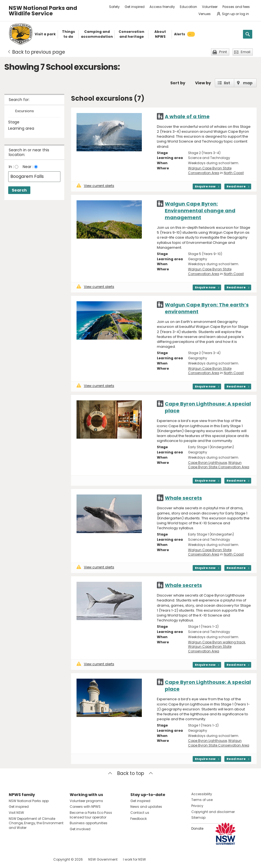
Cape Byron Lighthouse (207, 463)
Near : (28, 167)
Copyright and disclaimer (213, 812)
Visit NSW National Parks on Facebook (14, 859)
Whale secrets (183, 498)
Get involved (80, 829)
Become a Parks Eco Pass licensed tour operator (91, 815)
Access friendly (162, 7)
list (227, 83)
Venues (205, 14)
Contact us (140, 813)
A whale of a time (187, 116)
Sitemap (198, 818)
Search (19, 190)
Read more (236, 186)
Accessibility (202, 794)
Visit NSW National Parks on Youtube (37, 859)
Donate (197, 828)
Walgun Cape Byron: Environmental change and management (200, 211)
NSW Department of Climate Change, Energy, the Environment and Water (36, 823)
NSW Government (103, 859)
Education (188, 7)
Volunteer (210, 7)
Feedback (139, 819)
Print (223, 52)
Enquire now (205, 186)
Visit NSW (16, 813)
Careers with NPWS (85, 807)
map (248, 83)
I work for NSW (134, 859)
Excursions (25, 111)
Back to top (131, 773)
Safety (114, 7)
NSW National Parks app (29, 801)
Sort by (178, 83)
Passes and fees (236, 7)
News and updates (146, 807)
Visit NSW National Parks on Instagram (26, 859)
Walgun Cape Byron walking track (217, 642)
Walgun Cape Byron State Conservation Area (210, 170)
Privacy (197, 806)
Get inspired (135, 7)
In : (11, 167)
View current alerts (95, 186)
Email (246, 52)
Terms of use (202, 800)
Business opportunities (89, 823)
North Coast (234, 173)
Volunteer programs (86, 801)
